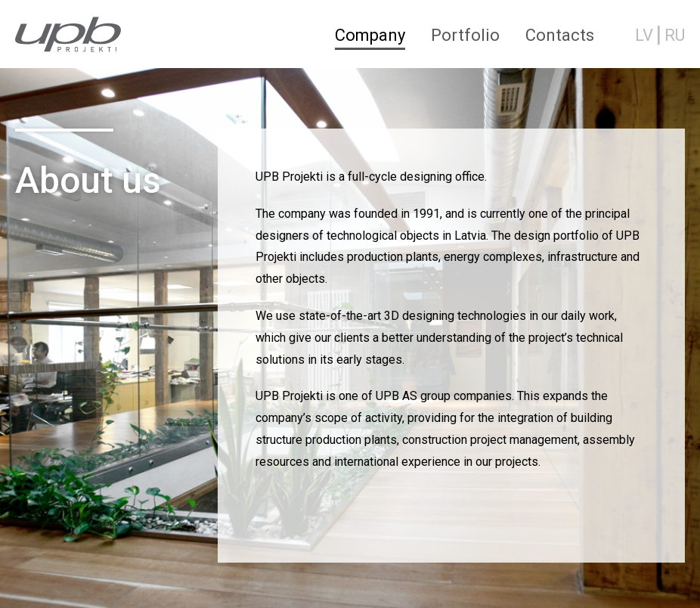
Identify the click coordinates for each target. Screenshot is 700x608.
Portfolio (465, 35)
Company (370, 35)
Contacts (560, 35)
